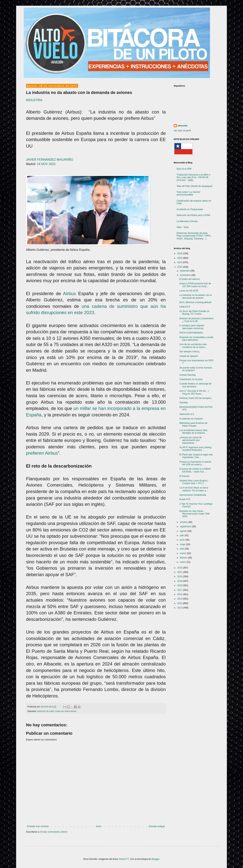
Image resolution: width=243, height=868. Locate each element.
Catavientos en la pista (191, 379)
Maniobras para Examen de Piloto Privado (193, 424)
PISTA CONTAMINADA (191, 333)
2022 (180, 568)
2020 (180, 577)
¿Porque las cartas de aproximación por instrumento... (191, 440)
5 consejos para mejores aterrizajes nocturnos (192, 327)
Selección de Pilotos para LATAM (193, 215)
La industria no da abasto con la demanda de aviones (196, 296)
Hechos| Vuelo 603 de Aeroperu (195, 398)
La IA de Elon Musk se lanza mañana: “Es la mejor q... (194, 489)
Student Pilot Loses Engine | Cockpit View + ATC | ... (194, 482)
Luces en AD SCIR (189, 291)
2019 (180, 581)
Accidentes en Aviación (191, 419)
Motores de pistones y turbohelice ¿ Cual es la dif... (196, 320)
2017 (180, 590)
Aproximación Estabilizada (193, 495)
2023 (180, 267)
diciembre (185, 271)
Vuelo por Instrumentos (66, 711)
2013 (180, 608)
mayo (183, 544)
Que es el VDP (184, 169)
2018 (180, 585)
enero (183, 562)
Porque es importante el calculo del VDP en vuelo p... (195, 463)
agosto (184, 531)
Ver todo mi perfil (182, 131)
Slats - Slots (183, 227)
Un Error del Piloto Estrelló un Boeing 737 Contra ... (194, 313)
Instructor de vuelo (46, 711)
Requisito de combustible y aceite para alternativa (196, 339)
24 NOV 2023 (46, 164)
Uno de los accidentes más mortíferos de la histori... (193, 346)
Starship (184, 403)
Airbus (69, 293)
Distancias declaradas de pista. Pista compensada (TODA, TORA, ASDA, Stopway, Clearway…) (194, 236)
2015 (180, 599)
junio (183, 540)
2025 (180, 258)
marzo (183, 553)
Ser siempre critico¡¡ (190, 352)
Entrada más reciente (38, 826)
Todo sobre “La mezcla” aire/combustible (188, 193)
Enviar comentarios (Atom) (54, 832)
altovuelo (183, 126)
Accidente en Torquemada (190, 209)
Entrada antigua (157, 826)
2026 (180, 253)
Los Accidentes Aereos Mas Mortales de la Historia (193, 432)
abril (182, 549)
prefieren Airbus (42, 453)
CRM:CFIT (185, 307)
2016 (180, 594)
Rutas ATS (185, 499)
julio (182, 535)
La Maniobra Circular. (187, 221)
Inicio (99, 826)
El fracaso (184, 476)
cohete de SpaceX (189, 356)
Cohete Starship (188, 375)
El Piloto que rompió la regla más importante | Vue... (196, 456)
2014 (180, 603)
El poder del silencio (190, 279)
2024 (180, 262)
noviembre (186, 275)
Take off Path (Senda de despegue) (194, 186)
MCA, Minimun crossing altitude (195, 302)
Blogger (155, 859)
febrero (184, 558)
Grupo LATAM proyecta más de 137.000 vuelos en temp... (195, 285)
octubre (184, 522)
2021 (180, 572)
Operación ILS (187, 414)
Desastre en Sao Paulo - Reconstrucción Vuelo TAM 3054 (194, 514)
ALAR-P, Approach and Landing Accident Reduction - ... (195, 449)
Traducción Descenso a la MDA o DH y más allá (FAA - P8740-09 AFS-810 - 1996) (193, 177)
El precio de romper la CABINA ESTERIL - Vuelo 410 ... (195, 470)
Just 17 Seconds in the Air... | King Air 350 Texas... (194, 392)
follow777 (124, 859)
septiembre (186, 527)
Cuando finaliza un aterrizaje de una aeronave (195, 385)
